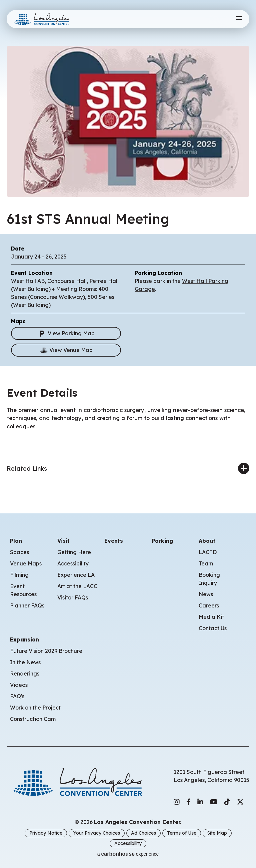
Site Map (217, 833)
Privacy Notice (46, 833)
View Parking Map (66, 334)
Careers (209, 606)
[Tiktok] (227, 803)
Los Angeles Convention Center (48, 19)
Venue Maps (26, 564)
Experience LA (76, 575)
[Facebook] (188, 803)
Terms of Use (182, 833)
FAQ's (17, 697)
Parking (162, 541)
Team (206, 564)
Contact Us (213, 629)
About (207, 541)
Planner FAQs (27, 606)
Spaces (19, 553)
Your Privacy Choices (97, 833)
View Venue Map (66, 350)
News (206, 595)
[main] (128, 247)
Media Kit (211, 617)
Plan (16, 541)
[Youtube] (214, 803)
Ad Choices (143, 833)
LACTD (208, 553)
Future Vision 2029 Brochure (46, 652)
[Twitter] (240, 803)
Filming (19, 575)
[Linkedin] (200, 803)
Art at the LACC (77, 587)
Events (114, 541)
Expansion (24, 640)
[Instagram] (177, 803)
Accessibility (73, 564)
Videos (19, 686)
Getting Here (74, 553)
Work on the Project (35, 708)
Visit (63, 541)
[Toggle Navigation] (239, 19)
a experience (128, 853)
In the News (25, 663)
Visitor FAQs (73, 598)
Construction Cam (33, 720)
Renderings (25, 674)
